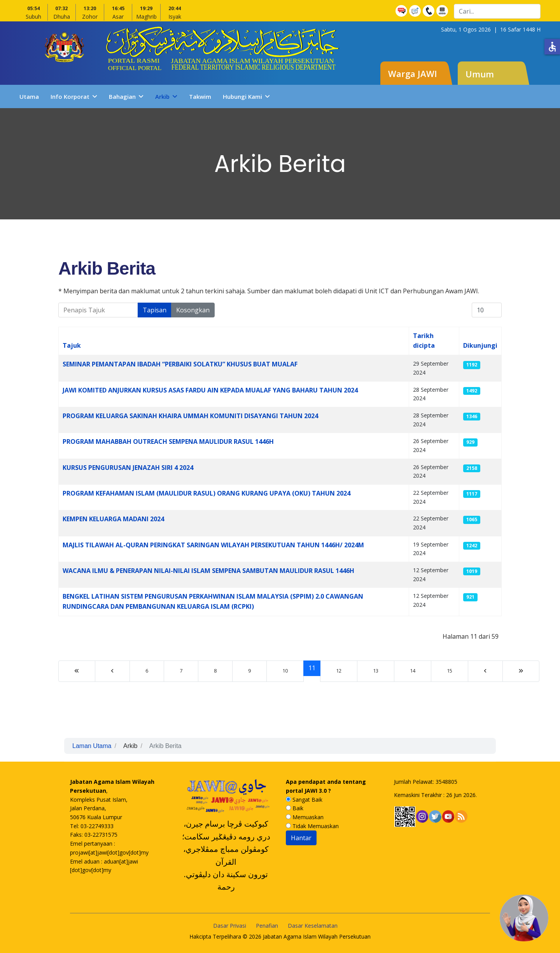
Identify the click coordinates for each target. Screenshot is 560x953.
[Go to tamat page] (521, 671)
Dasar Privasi (230, 926)
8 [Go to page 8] (215, 671)
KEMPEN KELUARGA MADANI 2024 (113, 519)
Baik (295, 808)
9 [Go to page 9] (249, 671)
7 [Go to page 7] (181, 671)
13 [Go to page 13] (376, 671)
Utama (29, 96)
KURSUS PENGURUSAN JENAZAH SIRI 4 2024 (128, 468)
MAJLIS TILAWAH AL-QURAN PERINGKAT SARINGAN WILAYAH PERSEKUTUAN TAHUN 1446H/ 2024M (213, 545)
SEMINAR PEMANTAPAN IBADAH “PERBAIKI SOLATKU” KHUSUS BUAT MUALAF (180, 364)
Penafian (267, 926)
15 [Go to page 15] (450, 671)
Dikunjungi (480, 345)
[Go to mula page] (77, 671)
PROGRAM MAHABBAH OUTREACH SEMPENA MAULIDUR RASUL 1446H (168, 441)
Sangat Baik (304, 800)
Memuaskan (305, 817)
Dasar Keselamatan (313, 926)
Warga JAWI (413, 74)
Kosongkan (193, 310)
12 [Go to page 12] (339, 671)
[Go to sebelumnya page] (112, 671)
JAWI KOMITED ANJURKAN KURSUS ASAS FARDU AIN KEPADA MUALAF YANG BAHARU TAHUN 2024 (210, 390)
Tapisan (155, 310)
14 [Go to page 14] (413, 671)
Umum (480, 74)
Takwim (200, 96)
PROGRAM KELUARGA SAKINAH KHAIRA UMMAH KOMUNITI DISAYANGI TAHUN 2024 (190, 416)
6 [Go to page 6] (147, 671)
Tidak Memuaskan (312, 826)
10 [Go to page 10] (285, 671)
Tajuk (72, 345)
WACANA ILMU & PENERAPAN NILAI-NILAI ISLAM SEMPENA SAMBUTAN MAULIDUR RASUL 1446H (208, 571)
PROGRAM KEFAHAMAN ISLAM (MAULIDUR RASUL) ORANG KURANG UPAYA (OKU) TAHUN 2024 (206, 493)
